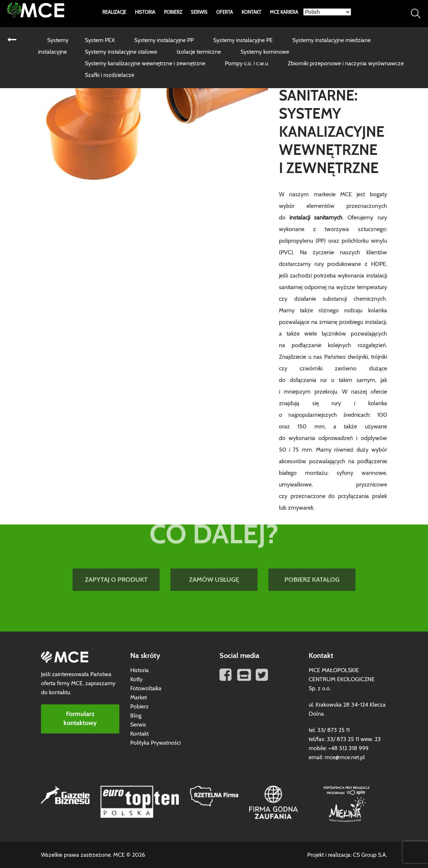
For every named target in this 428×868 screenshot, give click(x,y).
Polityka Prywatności (155, 743)
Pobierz (173, 13)
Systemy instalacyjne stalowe (121, 52)
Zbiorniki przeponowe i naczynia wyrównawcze (346, 63)
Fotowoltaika (146, 688)
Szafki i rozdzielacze (110, 75)
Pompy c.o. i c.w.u (246, 63)
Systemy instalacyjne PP (164, 40)
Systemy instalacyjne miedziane (332, 40)
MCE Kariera (284, 13)
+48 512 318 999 (348, 748)
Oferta (225, 13)
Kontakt (251, 13)
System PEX (100, 40)
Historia (145, 13)
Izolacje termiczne (199, 52)
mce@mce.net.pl (345, 757)
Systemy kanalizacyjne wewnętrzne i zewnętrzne (145, 63)
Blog (136, 716)
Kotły (136, 679)
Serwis (199, 13)
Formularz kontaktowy (80, 719)
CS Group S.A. (370, 855)
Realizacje (114, 13)
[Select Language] (327, 12)
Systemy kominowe (265, 52)
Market (139, 698)
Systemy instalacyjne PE (243, 40)
